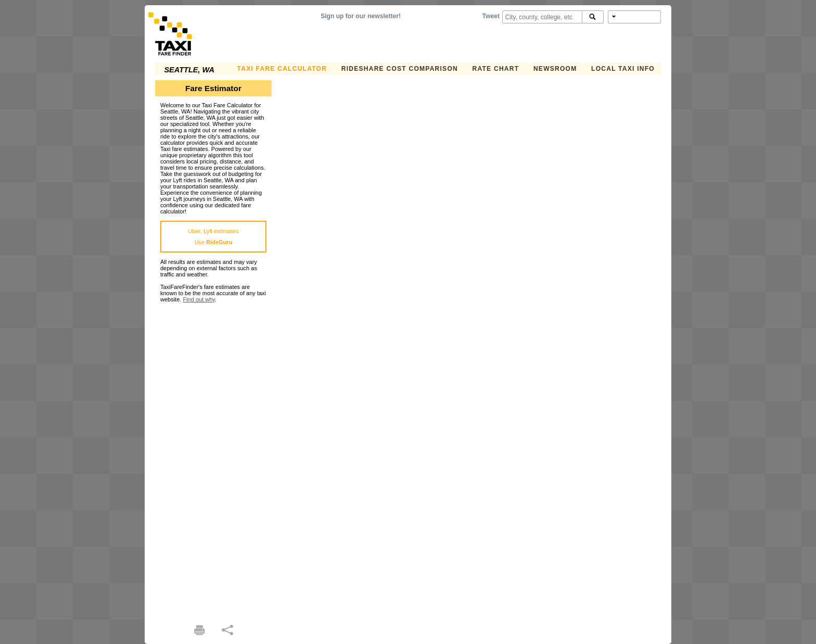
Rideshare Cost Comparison (400, 69)
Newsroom (555, 69)
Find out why (199, 299)
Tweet (491, 16)
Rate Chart (496, 69)
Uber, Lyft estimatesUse (214, 237)
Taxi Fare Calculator (282, 69)
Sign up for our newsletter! (361, 16)
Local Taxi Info (623, 69)
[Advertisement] (213, 459)
